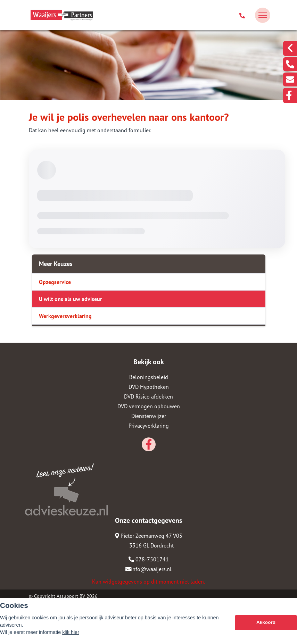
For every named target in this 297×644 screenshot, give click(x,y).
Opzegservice (55, 282)
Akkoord (266, 622)
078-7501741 (149, 559)
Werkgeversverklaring (65, 316)
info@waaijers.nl (148, 569)
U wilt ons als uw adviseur (71, 299)
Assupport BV (71, 596)
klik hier (71, 632)
